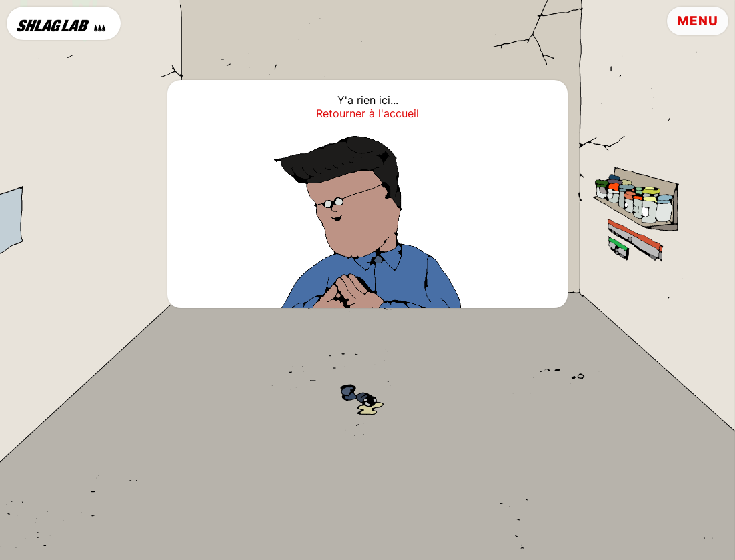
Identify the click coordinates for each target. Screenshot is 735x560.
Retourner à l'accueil (367, 113)
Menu (698, 21)
